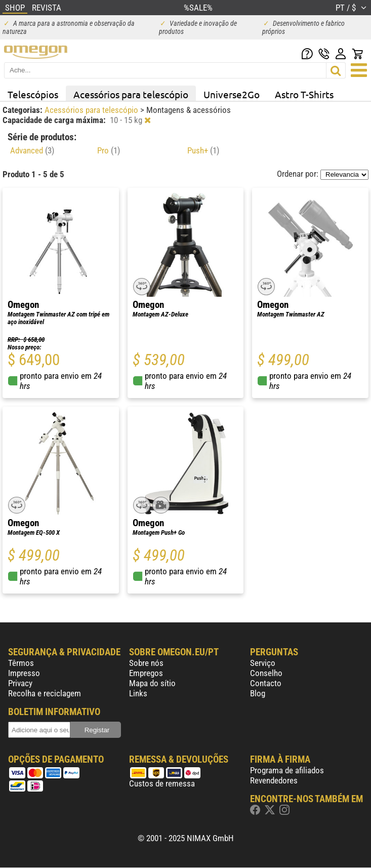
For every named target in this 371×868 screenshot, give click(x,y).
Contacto (266, 683)
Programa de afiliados (287, 770)
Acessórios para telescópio (131, 94)
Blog (258, 693)
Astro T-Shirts (304, 94)
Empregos (146, 673)
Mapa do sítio (152, 683)
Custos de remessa (162, 783)
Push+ (203, 150)
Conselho (266, 673)
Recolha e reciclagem (45, 693)
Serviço (263, 663)
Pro (109, 150)
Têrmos (21, 663)
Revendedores (274, 780)
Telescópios (33, 94)
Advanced (32, 150)
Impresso (24, 673)
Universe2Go (232, 94)
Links (138, 693)
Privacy (20, 683)
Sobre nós (146, 663)
